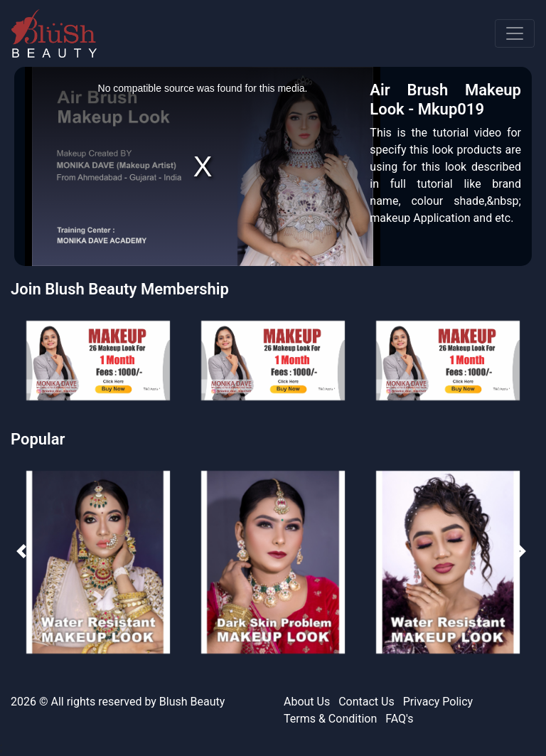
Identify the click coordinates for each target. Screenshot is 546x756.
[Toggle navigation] (515, 33)
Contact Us (366, 702)
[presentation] (20, 549)
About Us (307, 702)
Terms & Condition (330, 719)
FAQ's (399, 719)
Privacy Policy (438, 702)
